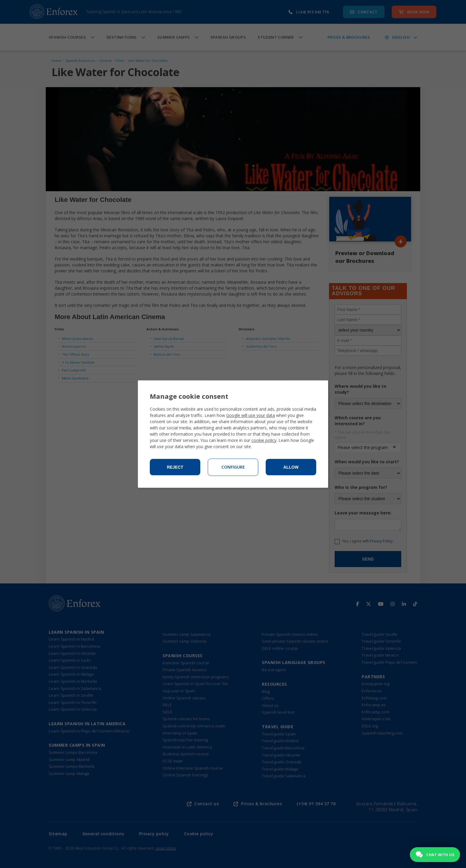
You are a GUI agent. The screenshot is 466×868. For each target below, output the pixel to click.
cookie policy (264, 440)
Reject (175, 467)
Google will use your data (251, 415)
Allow (291, 467)
